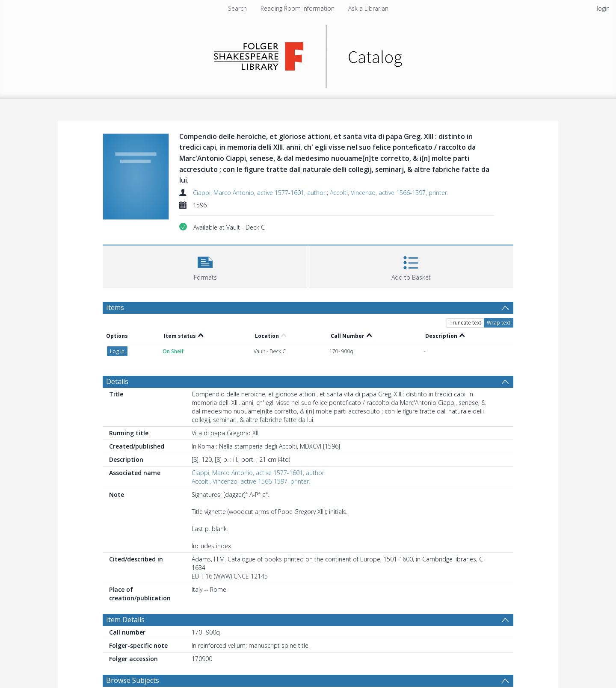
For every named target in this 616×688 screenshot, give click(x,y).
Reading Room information (298, 8)
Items (115, 307)
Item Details (125, 620)
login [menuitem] (603, 8)
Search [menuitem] (237, 8)
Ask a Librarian (368, 8)
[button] (205, 266)
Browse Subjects (133, 680)
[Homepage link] (308, 54)
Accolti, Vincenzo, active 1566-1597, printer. (389, 193)
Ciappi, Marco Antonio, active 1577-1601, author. (260, 193)
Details (117, 381)
